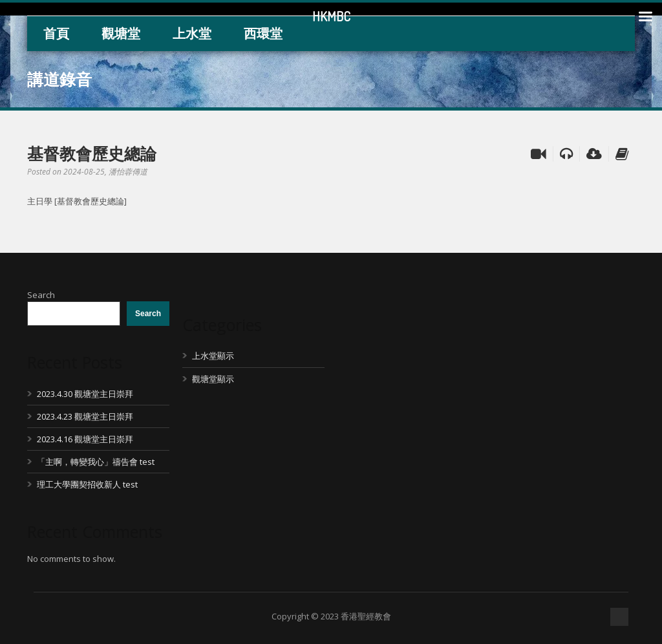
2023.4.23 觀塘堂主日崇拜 (85, 416)
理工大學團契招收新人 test (87, 484)
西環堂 (263, 33)
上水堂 (192, 33)
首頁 (56, 33)
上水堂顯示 (213, 356)
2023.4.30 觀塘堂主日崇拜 (85, 394)
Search (41, 295)
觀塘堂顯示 (213, 379)
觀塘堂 (121, 33)
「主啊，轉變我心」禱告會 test (96, 462)
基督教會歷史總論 (92, 153)
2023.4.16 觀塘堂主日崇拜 (85, 439)
